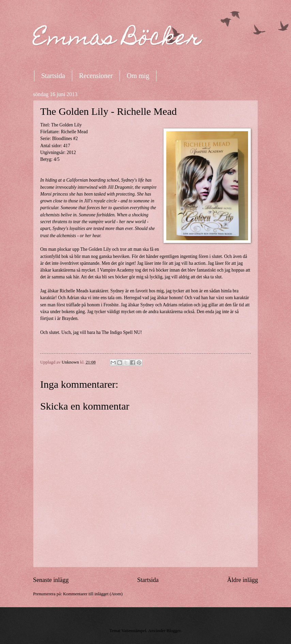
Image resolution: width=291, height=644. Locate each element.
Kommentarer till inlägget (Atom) (93, 594)
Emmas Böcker (117, 40)
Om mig (138, 76)
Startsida (53, 76)
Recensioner (96, 76)
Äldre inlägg (242, 580)
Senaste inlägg (51, 580)
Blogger (174, 631)
